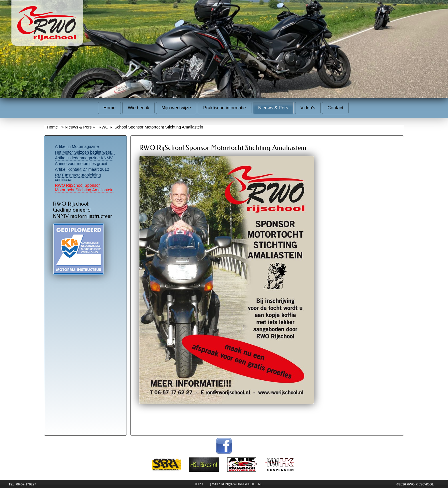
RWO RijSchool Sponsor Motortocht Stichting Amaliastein (84, 188)
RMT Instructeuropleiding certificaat (78, 177)
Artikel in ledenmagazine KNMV (84, 158)
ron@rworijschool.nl (242, 484)
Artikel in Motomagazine (77, 146)
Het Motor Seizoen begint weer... (85, 152)
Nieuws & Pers (273, 108)
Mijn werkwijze (176, 108)
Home (110, 108)
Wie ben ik (138, 108)
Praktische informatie (224, 108)
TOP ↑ (199, 484)
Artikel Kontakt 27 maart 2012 (82, 169)
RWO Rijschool (420, 484)
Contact (335, 108)
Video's (308, 108)
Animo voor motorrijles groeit (81, 164)
